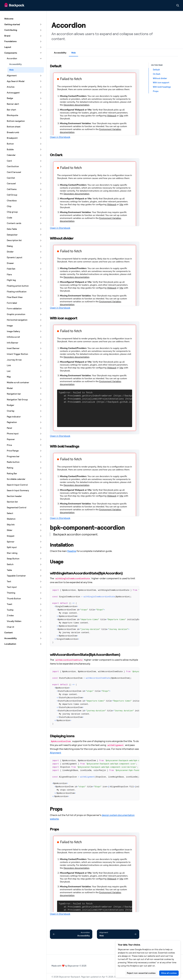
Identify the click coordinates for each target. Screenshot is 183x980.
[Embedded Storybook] (95, 102)
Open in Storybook (60, 137)
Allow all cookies (169, 973)
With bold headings (162, 87)
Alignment (56, 753)
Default (156, 70)
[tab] (60, 53)
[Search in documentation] (178, 5)
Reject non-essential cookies (141, 973)
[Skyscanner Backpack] (14, 6)
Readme (72, 551)
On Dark (157, 74)
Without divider (160, 78)
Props (156, 91)
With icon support (161, 82)
